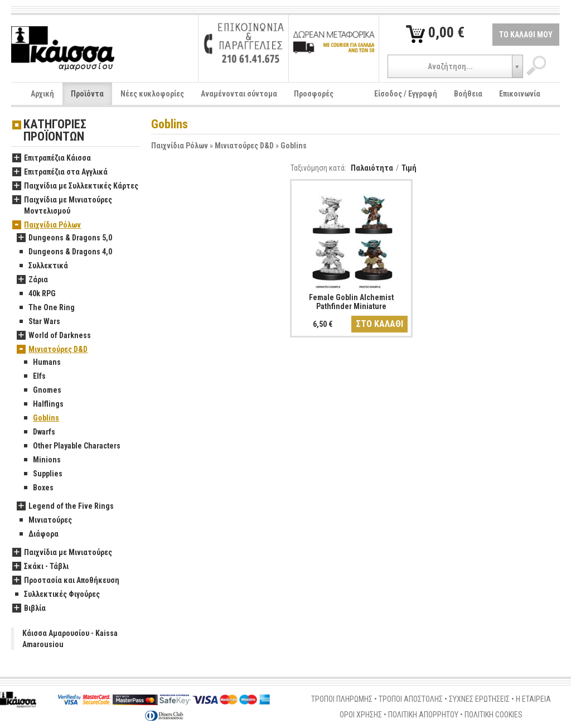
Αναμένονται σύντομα (239, 94)
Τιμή (409, 168)
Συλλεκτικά (42, 266)
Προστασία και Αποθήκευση (66, 581)
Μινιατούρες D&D (244, 146)
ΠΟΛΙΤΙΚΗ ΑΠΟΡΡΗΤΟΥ (423, 715)
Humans (41, 363)
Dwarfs (38, 432)
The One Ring (46, 308)
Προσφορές (314, 94)
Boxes (37, 488)
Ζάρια (32, 280)
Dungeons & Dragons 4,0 (64, 252)
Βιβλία (29, 609)
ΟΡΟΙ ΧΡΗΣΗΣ (361, 715)
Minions (41, 460)
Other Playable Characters (71, 446)
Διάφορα (38, 534)
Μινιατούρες (44, 520)
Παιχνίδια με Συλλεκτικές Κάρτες (75, 186)
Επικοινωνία (520, 94)
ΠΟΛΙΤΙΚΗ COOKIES (493, 715)
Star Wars (38, 322)
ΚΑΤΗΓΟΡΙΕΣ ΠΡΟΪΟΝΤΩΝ (55, 131)
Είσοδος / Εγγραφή (406, 94)
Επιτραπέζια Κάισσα (52, 158)
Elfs (33, 377)
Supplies (42, 474)
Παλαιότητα (372, 168)
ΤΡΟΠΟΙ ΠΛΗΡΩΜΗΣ (342, 699)
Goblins (294, 146)
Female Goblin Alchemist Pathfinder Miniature (351, 302)
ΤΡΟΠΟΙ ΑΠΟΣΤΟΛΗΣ (411, 699)
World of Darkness (54, 336)
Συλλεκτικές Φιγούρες (56, 595)
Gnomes (41, 390)
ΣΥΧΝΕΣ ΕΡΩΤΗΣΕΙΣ (479, 699)
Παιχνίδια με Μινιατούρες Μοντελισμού (62, 206)
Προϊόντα (87, 94)
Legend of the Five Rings (65, 507)
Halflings (42, 404)
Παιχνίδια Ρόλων (180, 146)
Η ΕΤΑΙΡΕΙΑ (533, 699)
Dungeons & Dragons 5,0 (64, 238)
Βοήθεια (468, 94)
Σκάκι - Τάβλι (40, 567)
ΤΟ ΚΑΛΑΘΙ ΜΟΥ (526, 35)
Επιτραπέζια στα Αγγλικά (60, 172)
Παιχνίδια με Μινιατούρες (62, 553)
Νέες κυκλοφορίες (152, 94)
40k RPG (36, 294)
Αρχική (42, 94)
